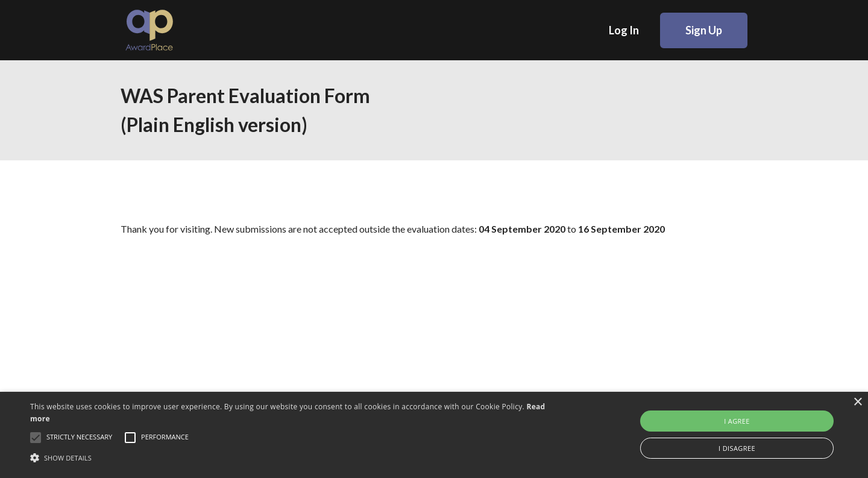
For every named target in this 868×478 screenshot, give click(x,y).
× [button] (857, 402)
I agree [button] (737, 421)
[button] (293, 458)
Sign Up (704, 30)
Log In (624, 30)
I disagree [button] (737, 448)
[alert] (434, 435)
